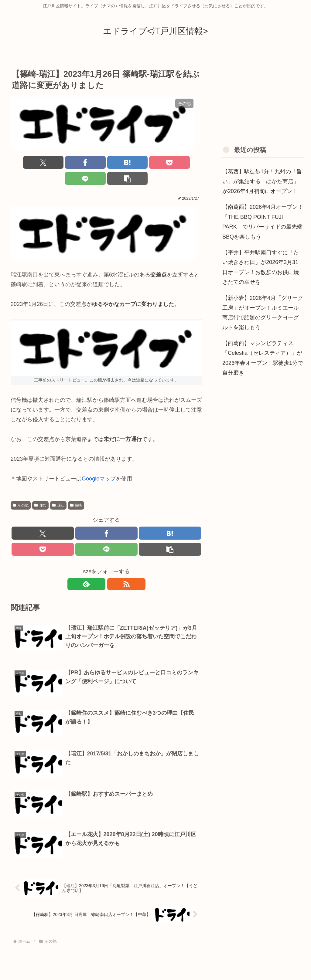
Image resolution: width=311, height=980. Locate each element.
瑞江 (58, 490)
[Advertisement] (263, 95)
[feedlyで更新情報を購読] (99, 570)
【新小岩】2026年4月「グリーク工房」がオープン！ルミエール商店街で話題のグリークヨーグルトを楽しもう (263, 313)
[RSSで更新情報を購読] (113, 570)
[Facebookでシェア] (58, 163)
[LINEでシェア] (155, 163)
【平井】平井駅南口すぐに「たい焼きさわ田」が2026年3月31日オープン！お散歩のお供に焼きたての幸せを (261, 267)
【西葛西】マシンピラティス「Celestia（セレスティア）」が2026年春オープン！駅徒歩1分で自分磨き (263, 358)
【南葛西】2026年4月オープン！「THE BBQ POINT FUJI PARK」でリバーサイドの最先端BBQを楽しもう (263, 222)
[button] (187, 163)
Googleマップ (99, 463)
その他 (21, 490)
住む (40, 490)
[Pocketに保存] (123, 163)
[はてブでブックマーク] (90, 163)
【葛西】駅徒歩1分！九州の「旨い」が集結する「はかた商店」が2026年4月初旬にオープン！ (262, 181)
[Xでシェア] (26, 163)
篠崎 (76, 490)
